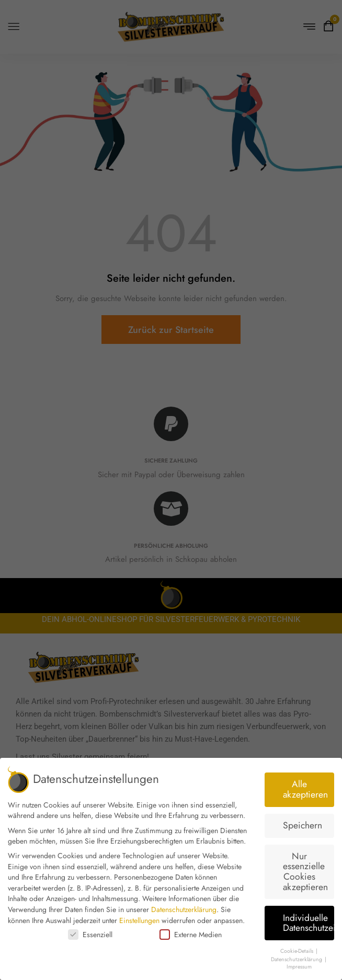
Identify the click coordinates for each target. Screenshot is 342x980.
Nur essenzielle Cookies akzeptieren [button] (305, 872)
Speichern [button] (303, 825)
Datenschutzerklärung (184, 909)
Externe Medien (191, 935)
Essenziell (90, 935)
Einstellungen (139, 920)
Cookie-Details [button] (298, 951)
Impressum (299, 967)
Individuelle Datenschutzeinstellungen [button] (309, 923)
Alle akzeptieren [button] (305, 789)
